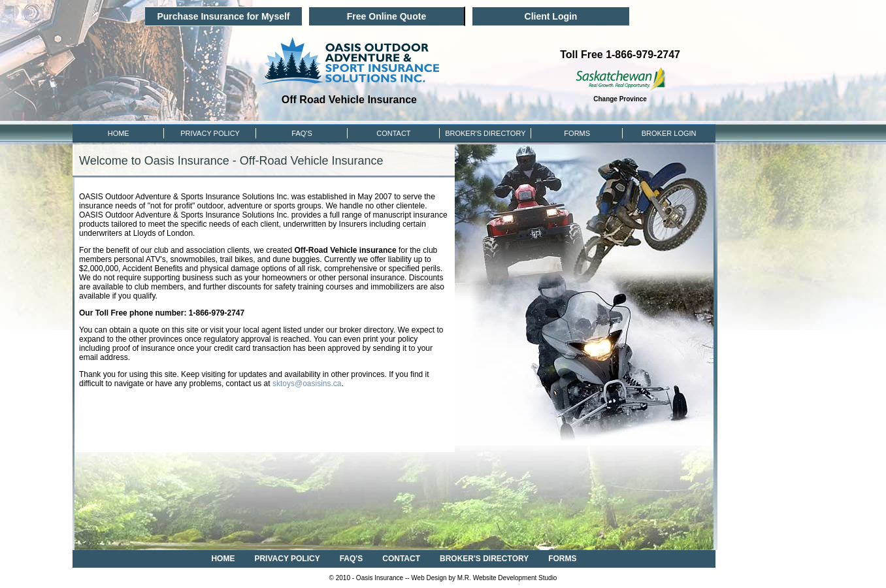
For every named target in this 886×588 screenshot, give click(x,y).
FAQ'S (302, 133)
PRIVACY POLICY (210, 133)
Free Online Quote (386, 16)
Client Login (551, 16)
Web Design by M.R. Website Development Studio (484, 578)
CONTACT (393, 133)
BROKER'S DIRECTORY (484, 559)
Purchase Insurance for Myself (223, 16)
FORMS (577, 133)
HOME (119, 133)
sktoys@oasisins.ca (307, 384)
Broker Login (669, 133)
